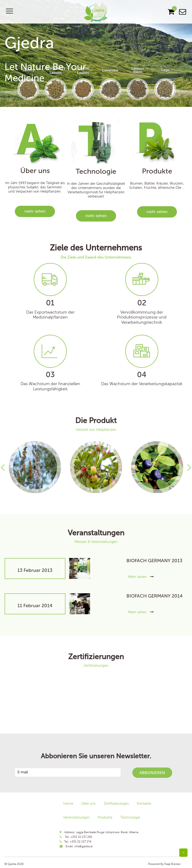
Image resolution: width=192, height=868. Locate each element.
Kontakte (144, 803)
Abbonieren (152, 773)
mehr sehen (35, 211)
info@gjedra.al (83, 846)
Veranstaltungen (76, 817)
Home (68, 803)
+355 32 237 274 (80, 842)
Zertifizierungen (116, 803)
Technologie (130, 817)
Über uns (88, 803)
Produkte (105, 817)
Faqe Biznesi (172, 864)
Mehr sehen (141, 577)
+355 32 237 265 (81, 837)
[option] (96, 53)
